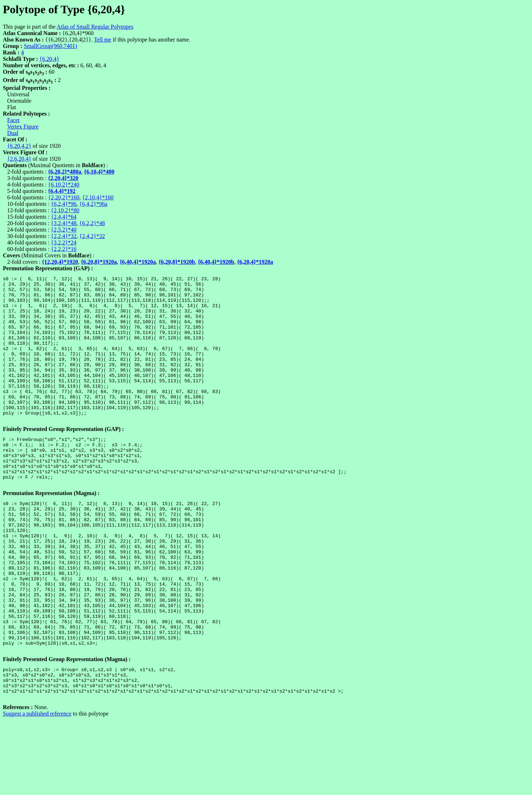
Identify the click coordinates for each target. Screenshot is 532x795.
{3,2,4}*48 (64, 223)
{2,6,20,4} (19, 159)
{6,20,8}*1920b (177, 262)
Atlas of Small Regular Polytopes (95, 27)
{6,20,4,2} (19, 146)
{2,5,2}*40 (64, 230)
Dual (13, 133)
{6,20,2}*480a (65, 172)
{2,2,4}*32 (64, 236)
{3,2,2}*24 (64, 243)
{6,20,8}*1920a (99, 262)
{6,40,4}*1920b (216, 262)
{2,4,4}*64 (64, 217)
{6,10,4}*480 (99, 172)
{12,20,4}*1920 (60, 262)
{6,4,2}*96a (93, 204)
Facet (13, 120)
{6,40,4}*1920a (138, 262)
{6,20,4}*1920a (255, 262)
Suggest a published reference (37, 789)
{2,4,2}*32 (92, 236)
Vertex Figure (23, 127)
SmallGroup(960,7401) (50, 46)
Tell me (102, 40)
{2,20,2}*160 (64, 197)
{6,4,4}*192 (62, 191)
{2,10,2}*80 (65, 210)
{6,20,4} (49, 59)
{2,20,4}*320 (63, 178)
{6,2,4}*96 (64, 204)
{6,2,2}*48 (92, 223)
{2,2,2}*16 (64, 249)
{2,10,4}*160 (98, 197)
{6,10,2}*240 (64, 185)
